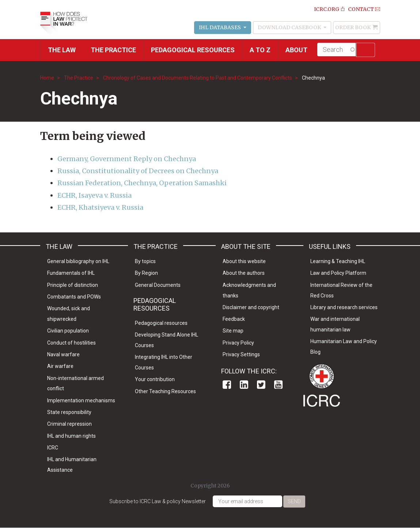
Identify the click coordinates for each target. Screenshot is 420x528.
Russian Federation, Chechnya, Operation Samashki (142, 183)
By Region (146, 273)
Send (294, 501)
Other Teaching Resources (165, 391)
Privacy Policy (238, 343)
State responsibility (69, 412)
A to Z (260, 50)
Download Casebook (290, 27)
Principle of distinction (73, 285)
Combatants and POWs (74, 297)
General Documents (158, 285)
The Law (62, 50)
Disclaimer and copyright (251, 307)
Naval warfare (63, 354)
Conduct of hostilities (71, 343)
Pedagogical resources (193, 50)
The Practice (79, 78)
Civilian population (68, 331)
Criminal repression (69, 424)
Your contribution (155, 379)
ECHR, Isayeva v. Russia (94, 195)
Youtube (278, 385)
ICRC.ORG (327, 9)
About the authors (244, 273)
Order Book (353, 27)
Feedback (234, 319)
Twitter (261, 385)
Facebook (227, 385)
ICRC (53, 448)
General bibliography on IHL (78, 261)
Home (47, 78)
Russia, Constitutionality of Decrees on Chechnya (138, 171)
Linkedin (244, 385)
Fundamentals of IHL (71, 273)
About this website (244, 261)
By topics (145, 261)
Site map (233, 331)
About (296, 50)
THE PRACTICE (113, 50)
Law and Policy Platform (338, 273)
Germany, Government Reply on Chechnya (127, 159)
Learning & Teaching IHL (338, 261)
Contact (361, 9)
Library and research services (344, 307)
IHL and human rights (71, 436)
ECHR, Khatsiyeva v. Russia (100, 207)
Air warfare (60, 366)
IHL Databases (220, 27)
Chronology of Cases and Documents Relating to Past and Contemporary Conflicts (198, 78)
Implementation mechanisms (81, 400)
